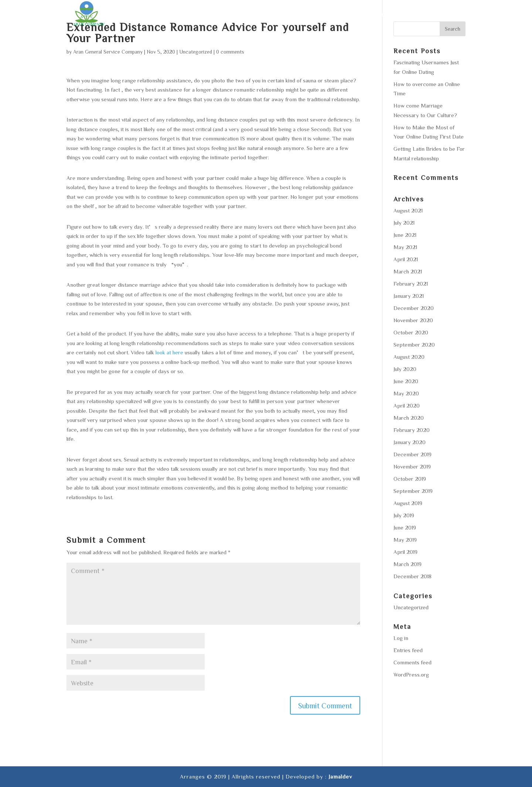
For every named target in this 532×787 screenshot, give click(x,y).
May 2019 (405, 540)
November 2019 (412, 466)
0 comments (230, 52)
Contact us (448, 15)
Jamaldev (340, 776)
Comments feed (412, 662)
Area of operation (356, 15)
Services (304, 15)
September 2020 (414, 345)
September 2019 (413, 491)
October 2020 (411, 332)
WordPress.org (411, 674)
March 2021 (408, 271)
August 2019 (408, 503)
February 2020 (412, 430)
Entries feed (408, 650)
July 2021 (404, 223)
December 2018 (412, 576)
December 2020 (414, 308)
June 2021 (405, 235)
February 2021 (411, 284)
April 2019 (405, 552)
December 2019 (412, 454)
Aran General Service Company (108, 52)
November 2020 (413, 320)
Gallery (408, 15)
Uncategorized (196, 52)
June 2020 (406, 381)
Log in (401, 638)
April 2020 (407, 406)
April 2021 (406, 259)
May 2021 (405, 247)
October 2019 (410, 479)
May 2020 (406, 393)
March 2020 (409, 418)
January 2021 (409, 296)
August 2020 (409, 357)
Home (244, 15)
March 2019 (407, 564)
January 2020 (410, 442)
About (271, 15)
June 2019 (405, 527)
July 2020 (405, 369)
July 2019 (404, 515)
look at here (169, 352)
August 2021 (408, 210)
